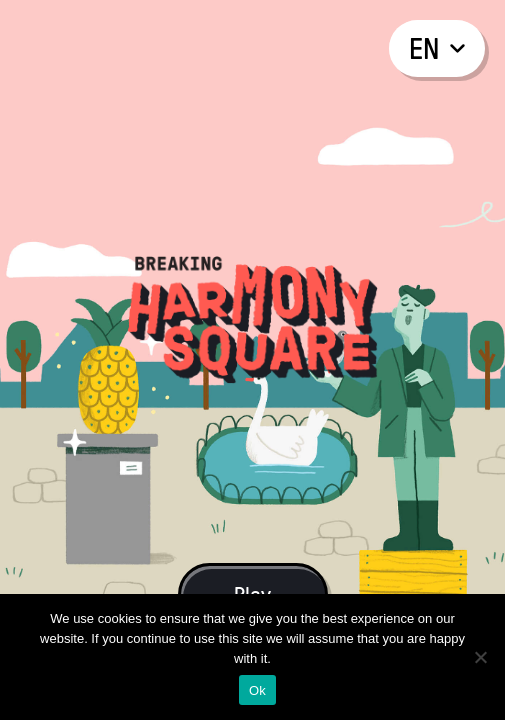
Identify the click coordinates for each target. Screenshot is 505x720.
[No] (480, 657)
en (437, 47)
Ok (257, 690)
